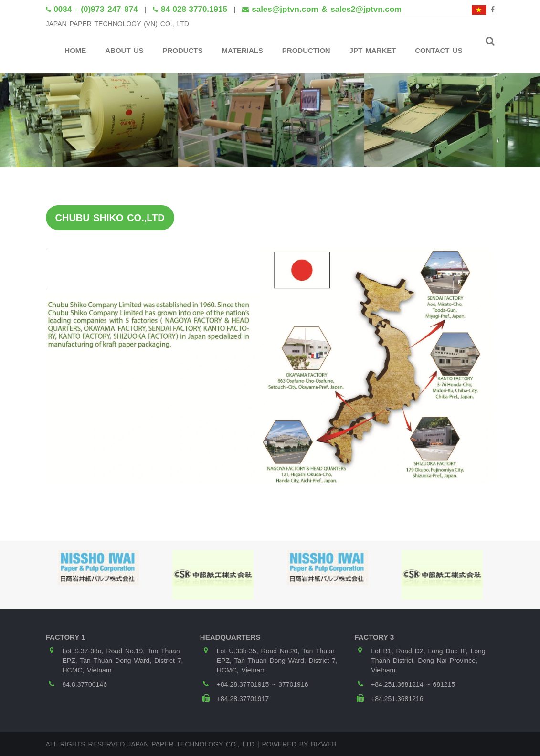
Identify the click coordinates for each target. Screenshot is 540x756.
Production (306, 50)
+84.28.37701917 (243, 699)
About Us (124, 50)
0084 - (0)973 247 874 (95, 9)
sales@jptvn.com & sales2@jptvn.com (327, 9)
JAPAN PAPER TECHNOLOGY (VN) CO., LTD (117, 24)
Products (182, 50)
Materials (243, 50)
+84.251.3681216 (397, 699)
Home (75, 50)
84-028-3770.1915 (194, 9)
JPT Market (373, 50)
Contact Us (439, 50)
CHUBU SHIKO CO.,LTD (110, 218)
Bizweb (324, 744)
